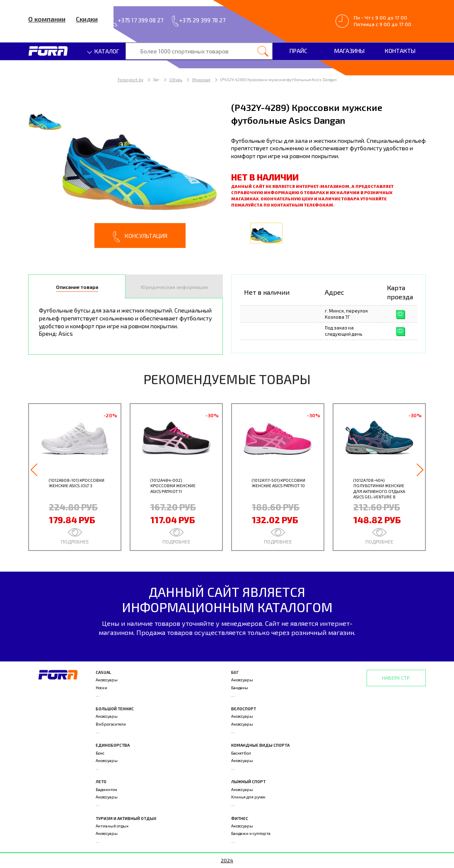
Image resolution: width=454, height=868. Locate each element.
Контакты (400, 51)
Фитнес (240, 818)
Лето (101, 781)
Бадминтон (106, 789)
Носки (101, 688)
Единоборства (113, 745)
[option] (126, 174)
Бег (235, 672)
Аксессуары (107, 680)
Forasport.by (130, 79)
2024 (227, 860)
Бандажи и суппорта (251, 833)
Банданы (240, 688)
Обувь (176, 79)
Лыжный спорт (248, 781)
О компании (47, 19)
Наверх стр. (396, 678)
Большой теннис (115, 709)
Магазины (349, 51)
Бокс (100, 753)
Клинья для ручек (248, 797)
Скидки (87, 19)
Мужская (201, 79)
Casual (103, 672)
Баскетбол (241, 753)
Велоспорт (244, 709)
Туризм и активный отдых (126, 818)
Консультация (140, 237)
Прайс (298, 51)
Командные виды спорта (260, 745)
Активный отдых (112, 826)
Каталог (104, 51)
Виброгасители (111, 724)
